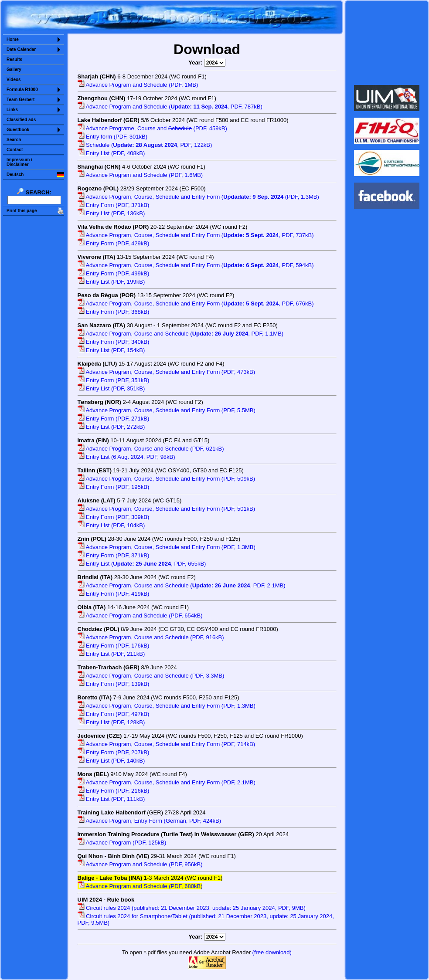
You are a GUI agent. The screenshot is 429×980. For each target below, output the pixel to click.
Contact (15, 150)
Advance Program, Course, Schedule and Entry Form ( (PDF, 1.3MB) (198, 197)
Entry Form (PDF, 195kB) (114, 487)
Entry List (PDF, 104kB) (111, 525)
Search (14, 140)
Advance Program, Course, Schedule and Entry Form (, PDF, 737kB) (196, 235)
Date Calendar (21, 49)
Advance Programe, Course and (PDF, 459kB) (152, 128)
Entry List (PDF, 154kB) (111, 350)
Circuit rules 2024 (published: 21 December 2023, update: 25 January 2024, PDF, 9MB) (192, 908)
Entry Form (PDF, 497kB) (114, 714)
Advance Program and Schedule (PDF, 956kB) (140, 864)
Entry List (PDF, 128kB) (111, 722)
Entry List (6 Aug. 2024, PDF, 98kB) (126, 457)
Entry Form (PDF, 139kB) (114, 684)
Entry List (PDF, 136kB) (111, 213)
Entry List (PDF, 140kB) (111, 761)
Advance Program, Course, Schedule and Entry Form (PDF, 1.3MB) (167, 547)
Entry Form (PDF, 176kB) (114, 646)
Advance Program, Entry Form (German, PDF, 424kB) (150, 821)
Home (13, 39)
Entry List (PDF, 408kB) (111, 153)
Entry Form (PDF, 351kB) (114, 380)
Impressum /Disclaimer (19, 162)
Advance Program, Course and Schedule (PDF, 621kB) (151, 449)
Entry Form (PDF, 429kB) (114, 243)
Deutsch (15, 175)
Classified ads (21, 120)
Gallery (14, 70)
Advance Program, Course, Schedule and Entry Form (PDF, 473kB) (167, 372)
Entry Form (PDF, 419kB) (114, 594)
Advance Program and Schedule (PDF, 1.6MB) (140, 175)
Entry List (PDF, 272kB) (111, 427)
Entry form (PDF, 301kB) (112, 137)
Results (14, 59)
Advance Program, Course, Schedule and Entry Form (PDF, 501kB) (167, 509)
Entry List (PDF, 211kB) (111, 654)
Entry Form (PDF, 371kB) (114, 205)
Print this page (22, 211)
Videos (14, 80)
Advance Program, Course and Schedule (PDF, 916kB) (151, 637)
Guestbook (18, 130)
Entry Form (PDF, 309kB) (114, 517)
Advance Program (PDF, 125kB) (122, 843)
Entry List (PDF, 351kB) (111, 388)
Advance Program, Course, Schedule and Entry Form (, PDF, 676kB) (196, 303)
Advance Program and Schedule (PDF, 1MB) (138, 85)
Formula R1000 (22, 90)
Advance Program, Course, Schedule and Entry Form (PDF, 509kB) (167, 479)
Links (12, 110)
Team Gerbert (20, 100)
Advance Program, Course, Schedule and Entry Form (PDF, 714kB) (167, 744)
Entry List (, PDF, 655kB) (142, 564)
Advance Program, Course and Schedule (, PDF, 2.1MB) (182, 585)
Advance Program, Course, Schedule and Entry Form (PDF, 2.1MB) (167, 782)
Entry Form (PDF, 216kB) (114, 791)
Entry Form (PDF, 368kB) (114, 312)
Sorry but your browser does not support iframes (387, 43)
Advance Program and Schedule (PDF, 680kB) (140, 886)
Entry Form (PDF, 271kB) (114, 419)
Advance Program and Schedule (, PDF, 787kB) (170, 107)
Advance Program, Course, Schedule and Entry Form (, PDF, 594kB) (196, 265)
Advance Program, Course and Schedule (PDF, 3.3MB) (151, 676)
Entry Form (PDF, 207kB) (114, 752)
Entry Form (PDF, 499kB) (114, 273)
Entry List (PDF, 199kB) (111, 282)
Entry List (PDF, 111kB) (111, 799)
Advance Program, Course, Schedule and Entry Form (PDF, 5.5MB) (167, 410)
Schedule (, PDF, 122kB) (145, 145)
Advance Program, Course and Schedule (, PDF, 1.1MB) (181, 334)
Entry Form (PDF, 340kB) (114, 342)
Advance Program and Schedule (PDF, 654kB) (140, 615)
